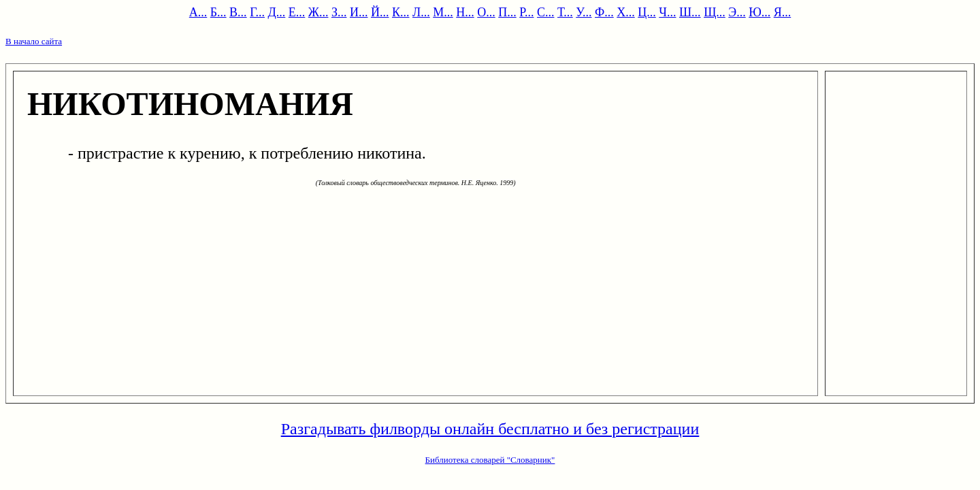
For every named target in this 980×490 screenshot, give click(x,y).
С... (546, 12)
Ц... (647, 12)
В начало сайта (34, 41)
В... (238, 12)
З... (339, 12)
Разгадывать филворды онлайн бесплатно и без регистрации (490, 429)
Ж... (318, 12)
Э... (737, 12)
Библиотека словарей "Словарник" (490, 460)
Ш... (690, 12)
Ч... (667, 12)
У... (584, 12)
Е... (297, 12)
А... (198, 12)
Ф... (604, 12)
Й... (380, 12)
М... (443, 12)
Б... (218, 12)
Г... (257, 12)
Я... (783, 12)
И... (359, 12)
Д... (277, 12)
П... (507, 12)
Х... (626, 12)
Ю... (759, 12)
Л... (421, 12)
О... (486, 12)
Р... (526, 12)
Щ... (715, 12)
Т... (565, 12)
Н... (465, 12)
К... (401, 12)
